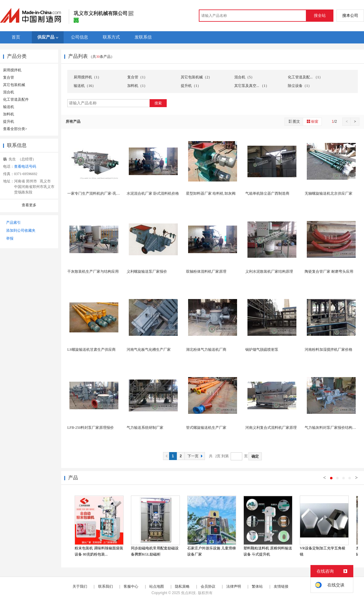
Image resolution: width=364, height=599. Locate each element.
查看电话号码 (25, 167)
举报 (10, 238)
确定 (255, 456)
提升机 (9, 122)
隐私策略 (182, 586)
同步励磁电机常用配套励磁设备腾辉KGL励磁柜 (155, 551)
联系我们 (106, 586)
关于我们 (80, 586)
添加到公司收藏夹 (21, 230)
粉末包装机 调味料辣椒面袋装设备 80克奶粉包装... (99, 551)
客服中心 (131, 586)
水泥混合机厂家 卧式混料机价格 (153, 193)
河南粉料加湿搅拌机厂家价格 (329, 350)
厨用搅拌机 (12, 70)
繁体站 (257, 586)
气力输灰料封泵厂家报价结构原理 (332, 428)
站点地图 (157, 586)
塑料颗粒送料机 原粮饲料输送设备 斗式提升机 (268, 551)
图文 (294, 121)
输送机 (9, 107)
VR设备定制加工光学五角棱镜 (323, 551)
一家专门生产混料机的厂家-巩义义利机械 (101, 193)
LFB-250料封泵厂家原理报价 (91, 428)
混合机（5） (244, 77)
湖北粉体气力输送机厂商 (206, 350)
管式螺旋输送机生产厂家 (206, 428)
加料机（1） (137, 86)
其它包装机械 (14, 85)
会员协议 (208, 586)
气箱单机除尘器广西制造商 (267, 193)
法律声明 (234, 586)
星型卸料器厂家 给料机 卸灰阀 (211, 193)
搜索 (158, 103)
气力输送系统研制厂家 (145, 428)
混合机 (9, 92)
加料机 (9, 114)
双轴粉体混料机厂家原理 (206, 271)
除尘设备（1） (300, 86)
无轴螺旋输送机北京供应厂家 (329, 193)
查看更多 (29, 205)
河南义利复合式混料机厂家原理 (271, 428)
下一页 (196, 456)
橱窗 (312, 121)
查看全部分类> (15, 129)
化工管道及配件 (16, 99)
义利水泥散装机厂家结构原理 (269, 271)
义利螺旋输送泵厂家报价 (147, 271)
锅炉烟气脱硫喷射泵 (262, 350)
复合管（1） (137, 77)
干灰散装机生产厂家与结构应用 (93, 271)
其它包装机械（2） (196, 77)
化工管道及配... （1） (305, 77)
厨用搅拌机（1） (87, 77)
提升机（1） (191, 86)
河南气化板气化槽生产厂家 (149, 350)
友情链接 (281, 586)
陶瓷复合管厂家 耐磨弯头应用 (329, 271)
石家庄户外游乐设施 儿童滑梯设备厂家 (212, 551)
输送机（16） (85, 86)
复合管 (9, 77)
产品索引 (13, 223)
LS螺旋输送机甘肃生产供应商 (91, 350)
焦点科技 (188, 593)
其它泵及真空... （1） (252, 86)
